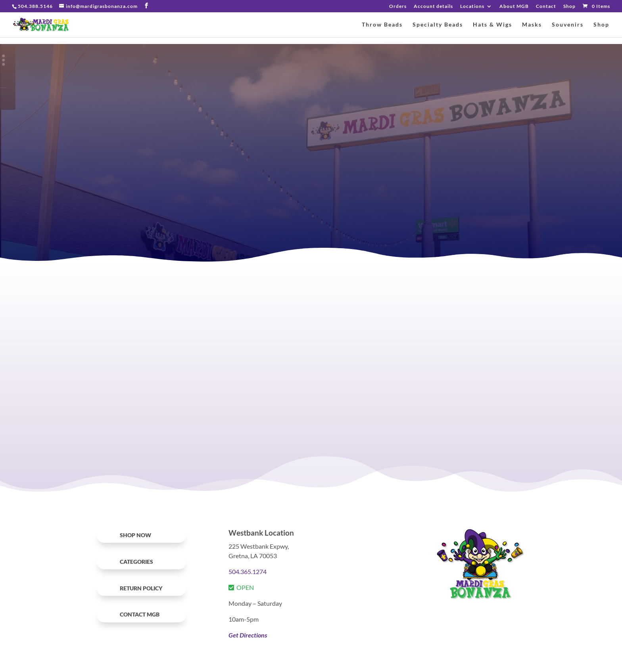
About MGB (514, 7)
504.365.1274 (248, 571)
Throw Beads (382, 25)
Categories (136, 562)
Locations (472, 7)
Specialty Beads (438, 25)
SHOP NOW (135, 535)
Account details (433, 7)
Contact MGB (140, 614)
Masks (532, 25)
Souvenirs (568, 25)
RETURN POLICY (141, 588)
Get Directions (248, 635)
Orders (398, 7)
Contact (546, 7)
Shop (569, 7)
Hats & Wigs (492, 25)
